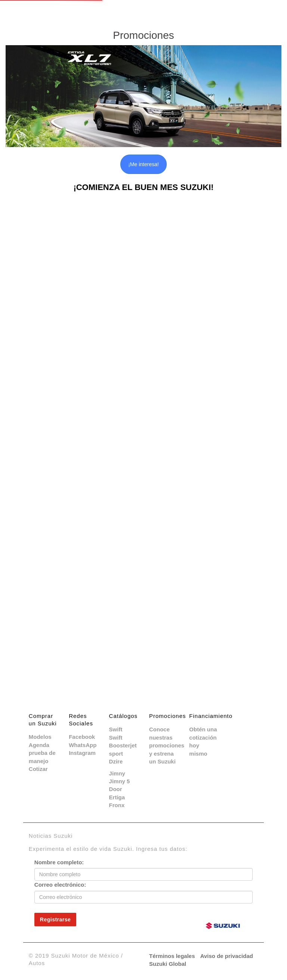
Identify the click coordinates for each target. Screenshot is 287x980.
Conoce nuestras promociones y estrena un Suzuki (167, 745)
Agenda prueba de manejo (42, 753)
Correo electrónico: (60, 885)
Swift (116, 729)
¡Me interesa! (143, 164)
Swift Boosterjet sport (123, 746)
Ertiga (117, 797)
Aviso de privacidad (227, 956)
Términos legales (172, 956)
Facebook (82, 737)
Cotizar (38, 769)
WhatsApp (83, 745)
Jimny (117, 773)
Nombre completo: (59, 862)
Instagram (82, 753)
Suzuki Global (168, 964)
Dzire (116, 761)
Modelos (40, 737)
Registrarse (55, 920)
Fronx (117, 805)
